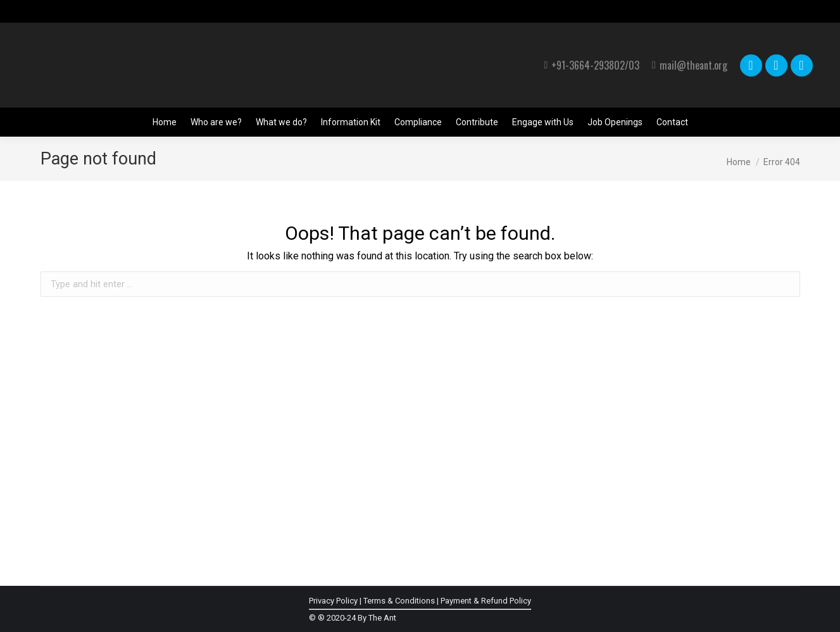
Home (739, 162)
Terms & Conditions (399, 601)
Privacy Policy (333, 601)
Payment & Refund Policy (486, 601)
